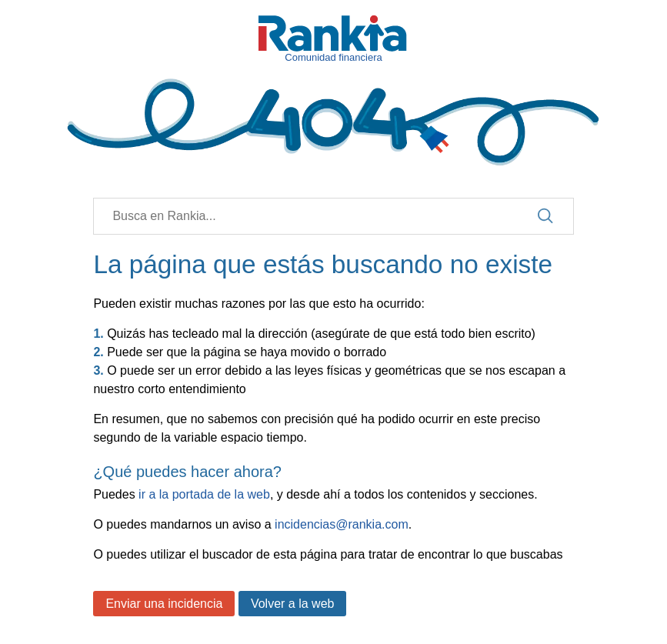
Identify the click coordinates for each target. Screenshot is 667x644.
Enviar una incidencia (164, 604)
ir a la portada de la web (204, 494)
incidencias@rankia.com (342, 524)
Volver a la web (293, 604)
